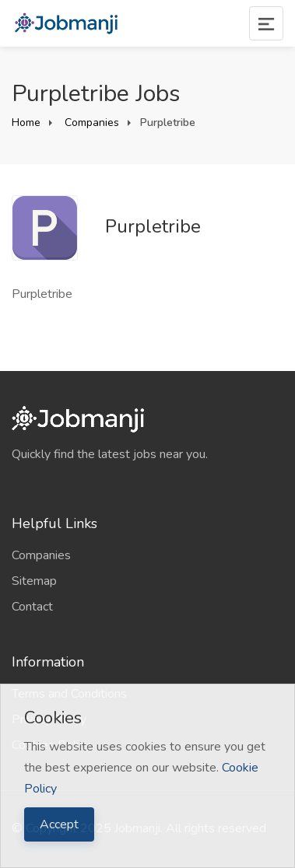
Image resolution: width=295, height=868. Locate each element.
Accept (59, 824)
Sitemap (34, 581)
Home (26, 122)
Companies (90, 122)
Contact (32, 607)
